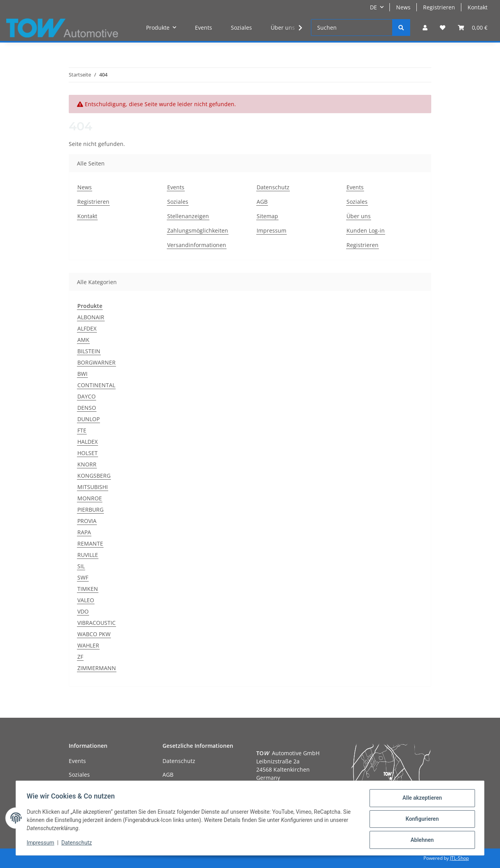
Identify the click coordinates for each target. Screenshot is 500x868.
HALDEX (87, 442)
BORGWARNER (96, 362)
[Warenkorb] (473, 28)
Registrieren (439, 7)
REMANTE (90, 543)
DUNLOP (88, 419)
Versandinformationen (197, 245)
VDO (83, 611)
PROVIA (87, 521)
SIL (81, 566)
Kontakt (478, 7)
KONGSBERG (94, 476)
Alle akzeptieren (420, 800)
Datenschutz (273, 187)
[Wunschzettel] (443, 28)
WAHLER (88, 645)
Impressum (271, 230)
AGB (262, 202)
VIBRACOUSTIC (96, 623)
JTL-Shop (459, 858)
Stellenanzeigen (188, 216)
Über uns (283, 28)
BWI (82, 374)
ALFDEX (87, 328)
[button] (425, 28)
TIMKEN (88, 589)
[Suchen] (352, 28)
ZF (80, 657)
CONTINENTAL (96, 385)
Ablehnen (420, 840)
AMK (83, 340)
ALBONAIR (91, 317)
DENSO (87, 408)
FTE (82, 430)
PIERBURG (90, 510)
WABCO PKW (94, 634)
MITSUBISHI (93, 487)
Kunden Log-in (366, 230)
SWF (83, 577)
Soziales (241, 28)
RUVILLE (88, 555)
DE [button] (373, 7)
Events (204, 28)
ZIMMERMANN (97, 668)
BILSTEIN (89, 351)
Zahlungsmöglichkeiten (198, 230)
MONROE (90, 498)
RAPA (84, 532)
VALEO (86, 600)
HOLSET (87, 453)
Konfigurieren (420, 820)
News (403, 7)
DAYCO (87, 396)
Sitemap (267, 216)
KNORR (87, 464)
